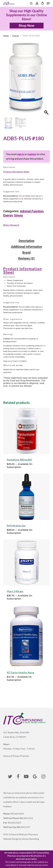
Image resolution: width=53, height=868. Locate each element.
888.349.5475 (23, 827)
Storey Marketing (30, 839)
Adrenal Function (32, 211)
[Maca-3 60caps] (27, 562)
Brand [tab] (26, 253)
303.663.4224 (17, 814)
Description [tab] (26, 241)
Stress (18, 215)
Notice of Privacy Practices (16, 756)
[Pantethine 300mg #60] (27, 431)
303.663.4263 (14, 823)
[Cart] (42, 3)
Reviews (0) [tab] (26, 258)
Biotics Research (11, 225)
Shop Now (26, 25)
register (32, 154)
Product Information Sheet (16, 172)
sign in (21, 154)
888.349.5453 (26, 818)
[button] (48, 3)
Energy (16, 36)
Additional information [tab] (26, 247)
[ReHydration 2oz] (27, 497)
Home (6, 36)
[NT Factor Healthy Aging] (27, 636)
